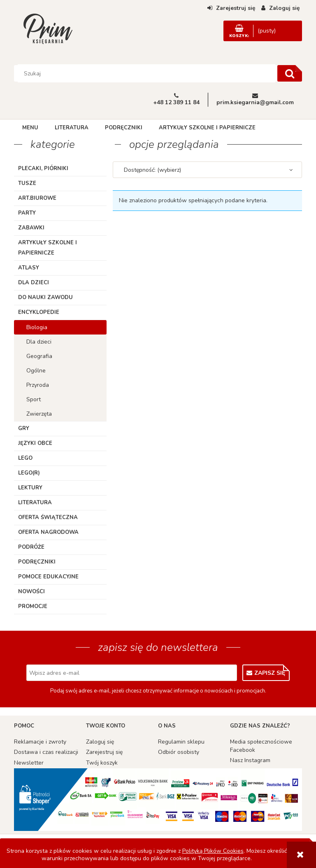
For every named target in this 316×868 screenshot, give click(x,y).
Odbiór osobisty (179, 752)
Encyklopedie (39, 312)
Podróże (31, 547)
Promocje (33, 606)
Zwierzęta (39, 414)
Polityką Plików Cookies (213, 851)
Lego (25, 458)
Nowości (31, 592)
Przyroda (38, 385)
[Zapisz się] (266, 673)
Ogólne (36, 371)
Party (27, 213)
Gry (24, 428)
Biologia (37, 327)
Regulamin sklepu (181, 742)
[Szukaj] (290, 73)
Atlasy (29, 268)
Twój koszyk (102, 763)
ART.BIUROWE (37, 198)
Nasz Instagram (250, 760)
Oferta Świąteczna (48, 517)
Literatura (35, 503)
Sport (34, 399)
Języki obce (35, 443)
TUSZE (27, 183)
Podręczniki (37, 562)
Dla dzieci (34, 283)
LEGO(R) (29, 473)
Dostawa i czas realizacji (46, 752)
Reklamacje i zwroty (40, 742)
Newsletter (29, 763)
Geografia (39, 356)
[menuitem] (30, 128)
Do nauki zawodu (45, 297)
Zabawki (31, 228)
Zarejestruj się (104, 752)
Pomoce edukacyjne (48, 577)
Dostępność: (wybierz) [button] (152, 170)
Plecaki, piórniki (43, 168)
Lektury (30, 488)
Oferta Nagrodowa (48, 532)
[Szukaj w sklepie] (147, 73)
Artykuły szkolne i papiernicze (48, 248)
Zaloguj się (100, 742)
